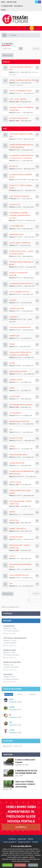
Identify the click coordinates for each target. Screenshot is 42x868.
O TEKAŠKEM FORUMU (7, 6)
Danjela (19, 207)
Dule (18, 303)
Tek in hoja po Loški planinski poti (15, 638)
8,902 (19, 702)
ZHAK (18, 569)
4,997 (19, 733)
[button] (38, 600)
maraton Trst (15, 204)
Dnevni (20, 694)
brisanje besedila (16, 537)
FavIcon (12, 556)
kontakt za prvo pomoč (19, 118)
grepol (19, 294)
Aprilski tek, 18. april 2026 (12, 662)
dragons (19, 539)
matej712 (19, 440)
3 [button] (35, 600)
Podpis (12, 344)
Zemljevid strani (11, 2)
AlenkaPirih (20, 476)
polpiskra (19, 286)
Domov (3, 2)
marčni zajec (22, 319)
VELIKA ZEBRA (21, 180)
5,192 (19, 725)
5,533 (19, 710)
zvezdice (13, 300)
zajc (18, 465)
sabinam (19, 495)
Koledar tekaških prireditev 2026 (22, 80)
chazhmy (19, 237)
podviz (19, 424)
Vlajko (18, 578)
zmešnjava (14, 317)
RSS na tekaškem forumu (19, 292)
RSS (11, 429)
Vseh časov (9, 694)
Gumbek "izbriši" (16, 380)
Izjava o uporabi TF (10, 842)
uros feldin (20, 267)
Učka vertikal (8, 674)
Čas (11, 583)
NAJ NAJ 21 (13, 166)
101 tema (36, 49)
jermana (19, 357)
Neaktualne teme (16, 234)
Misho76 (19, 278)
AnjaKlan (19, 169)
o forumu (7, 44)
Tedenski (32, 694)
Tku (18, 558)
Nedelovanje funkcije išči (19, 421)
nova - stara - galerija (18, 99)
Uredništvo (12, 839)
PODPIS (12, 512)
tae (19, 199)
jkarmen (19, 93)
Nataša (19, 330)
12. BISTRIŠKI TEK (16, 226)
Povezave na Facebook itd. (20, 327)
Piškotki (30, 839)
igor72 (18, 161)
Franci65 (19, 139)
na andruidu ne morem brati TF (22, 283)
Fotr (18, 390)
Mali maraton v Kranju (18, 371)
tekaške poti (14, 336)
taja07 (18, 150)
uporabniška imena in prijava (21, 405)
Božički (12, 363)
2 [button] (32, 600)
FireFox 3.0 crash (16, 438)
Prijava (3, 10)
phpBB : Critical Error (18, 528)
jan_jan (19, 514)
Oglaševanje (22, 839)
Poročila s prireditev (12, 631)
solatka (19, 256)
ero (18, 102)
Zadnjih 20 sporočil (17, 463)
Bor (18, 399)
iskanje (12, 446)
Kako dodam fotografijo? (19, 196)
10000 (11, 388)
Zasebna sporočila (17, 308)
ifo (17, 346)
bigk (18, 531)
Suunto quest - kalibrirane (20, 243)
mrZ (18, 245)
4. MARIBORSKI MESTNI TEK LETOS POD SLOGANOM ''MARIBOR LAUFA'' (26, 772)
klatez (18, 311)
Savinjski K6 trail (9, 626)
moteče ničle (14, 396)
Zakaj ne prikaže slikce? (18, 454)
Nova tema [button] (8, 55)
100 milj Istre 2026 (9, 650)
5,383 (19, 717)
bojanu (19, 112)
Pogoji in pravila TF (24, 842)
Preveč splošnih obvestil (19, 575)
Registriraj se (18, 6)
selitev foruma (15, 482)
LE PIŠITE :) (21, 827)
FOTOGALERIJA (15, 413)
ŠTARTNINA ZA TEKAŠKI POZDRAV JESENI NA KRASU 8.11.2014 (20, 215)
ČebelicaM (20, 220)
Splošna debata (11, 643)
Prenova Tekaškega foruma (20, 91)
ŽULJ (18, 338)
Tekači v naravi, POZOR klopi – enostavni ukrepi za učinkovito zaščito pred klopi (25, 784)
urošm (18, 229)
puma (18, 415)
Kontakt (35, 842)
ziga (18, 72)
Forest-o (19, 374)
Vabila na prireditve (12, 667)
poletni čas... (14, 520)
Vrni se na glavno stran (10, 607)
